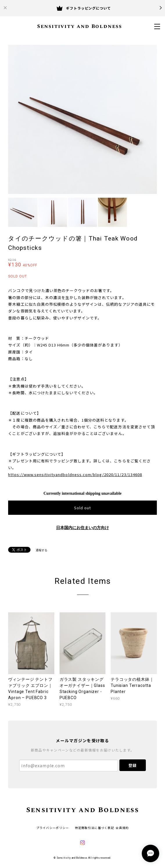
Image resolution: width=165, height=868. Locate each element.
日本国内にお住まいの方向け (82, 528)
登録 (132, 765)
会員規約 (122, 828)
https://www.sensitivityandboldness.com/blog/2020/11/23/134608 (75, 474)
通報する (42, 550)
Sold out (82, 508)
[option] (82, 119)
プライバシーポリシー (53, 828)
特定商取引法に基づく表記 (95, 828)
